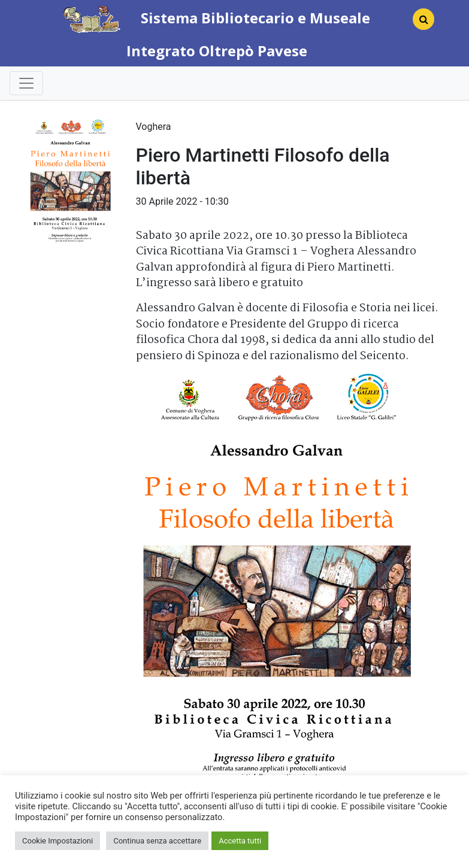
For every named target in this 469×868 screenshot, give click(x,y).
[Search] (419, 23)
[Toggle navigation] (26, 83)
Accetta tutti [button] (240, 841)
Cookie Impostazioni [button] (58, 841)
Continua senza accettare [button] (157, 841)
